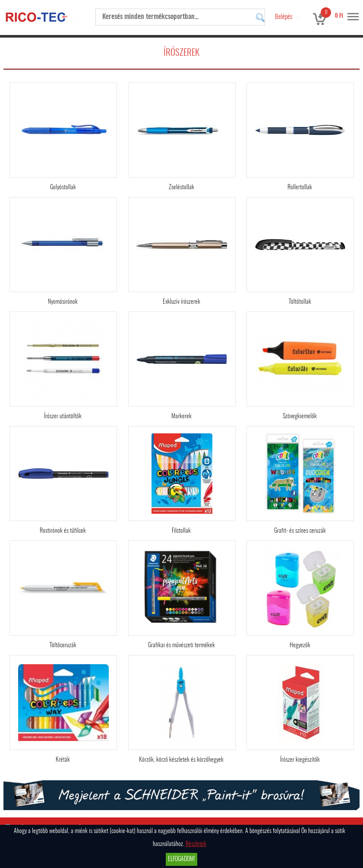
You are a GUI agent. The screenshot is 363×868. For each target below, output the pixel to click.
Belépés (284, 17)
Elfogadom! (181, 859)
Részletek (196, 844)
